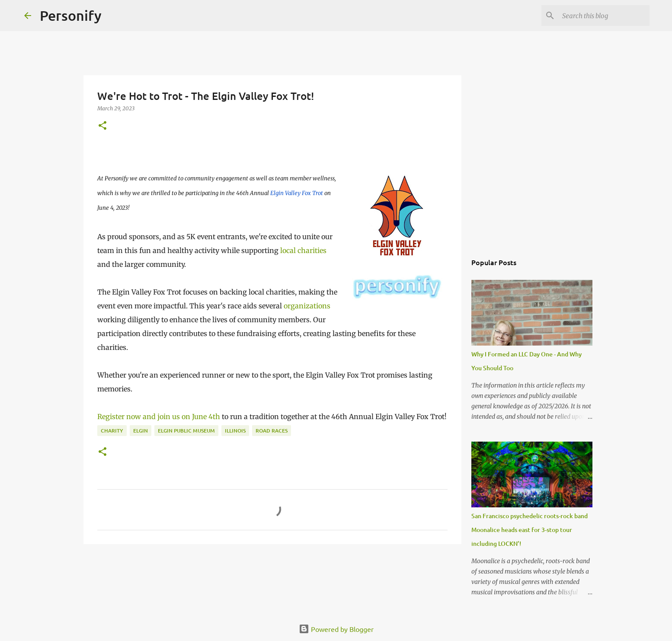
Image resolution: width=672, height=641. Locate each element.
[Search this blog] (604, 16)
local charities (303, 250)
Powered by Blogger (336, 629)
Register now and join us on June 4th (159, 417)
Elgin (141, 431)
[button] (102, 126)
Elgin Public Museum (186, 431)
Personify (71, 15)
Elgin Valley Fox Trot (297, 193)
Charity (112, 431)
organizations (307, 306)
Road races (272, 431)
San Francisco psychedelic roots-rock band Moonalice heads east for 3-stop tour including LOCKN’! (530, 530)
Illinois (235, 431)
